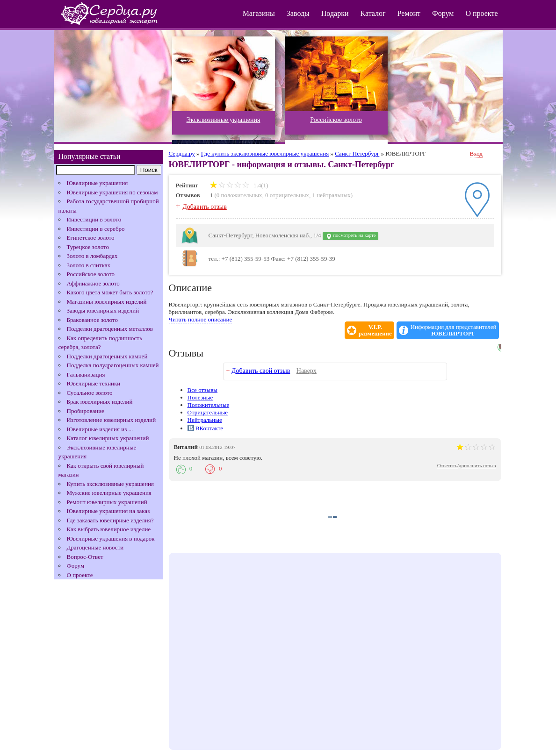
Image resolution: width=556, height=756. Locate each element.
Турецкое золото (88, 247)
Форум (443, 13)
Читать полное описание (201, 319)
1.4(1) (239, 185)
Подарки (335, 13)
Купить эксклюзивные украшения (111, 484)
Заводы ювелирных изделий (103, 310)
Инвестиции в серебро (96, 229)
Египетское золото (91, 238)
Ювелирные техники (94, 383)
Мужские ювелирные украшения (109, 493)
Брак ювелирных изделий (100, 402)
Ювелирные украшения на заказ (108, 511)
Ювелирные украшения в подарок (111, 538)
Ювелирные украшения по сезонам (112, 192)
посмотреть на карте (351, 236)
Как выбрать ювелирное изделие (109, 529)
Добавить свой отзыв (261, 371)
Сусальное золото (90, 393)
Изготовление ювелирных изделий (112, 420)
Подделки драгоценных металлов (110, 329)
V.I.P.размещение (375, 330)
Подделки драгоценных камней (107, 356)
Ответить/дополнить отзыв (467, 465)
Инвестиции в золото (94, 219)
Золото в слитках (89, 265)
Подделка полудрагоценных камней (113, 365)
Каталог (373, 13)
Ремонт (409, 13)
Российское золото (91, 274)
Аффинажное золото (93, 283)
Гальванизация (86, 374)
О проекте (481, 13)
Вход (476, 153)
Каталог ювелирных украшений (108, 438)
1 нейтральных (331, 195)
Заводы (298, 13)
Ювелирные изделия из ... (100, 429)
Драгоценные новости (95, 547)
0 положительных (239, 195)
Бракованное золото (92, 320)
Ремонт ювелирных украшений (107, 502)
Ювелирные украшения (97, 183)
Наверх (307, 371)
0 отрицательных (287, 195)
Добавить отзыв (205, 207)
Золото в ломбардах (92, 256)
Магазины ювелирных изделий (107, 302)
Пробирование (86, 411)
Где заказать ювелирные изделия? (110, 520)
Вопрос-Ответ (85, 557)
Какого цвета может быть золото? (110, 292)
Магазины (259, 13)
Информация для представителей (454, 330)
